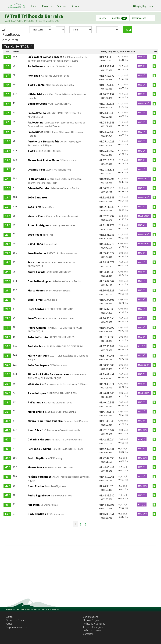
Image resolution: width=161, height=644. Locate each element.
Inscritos (119, 18)
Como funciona (91, 617)
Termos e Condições (93, 627)
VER (129, 30)
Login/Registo (143, 6)
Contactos (88, 634)
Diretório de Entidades (16, 620)
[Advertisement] (80, 570)
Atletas (76, 6)
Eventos (47, 6)
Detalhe (103, 18)
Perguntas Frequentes (16, 627)
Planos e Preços (91, 620)
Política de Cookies (92, 631)
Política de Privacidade (94, 624)
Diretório (62, 6)
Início (34, 6)
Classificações (139, 18)
